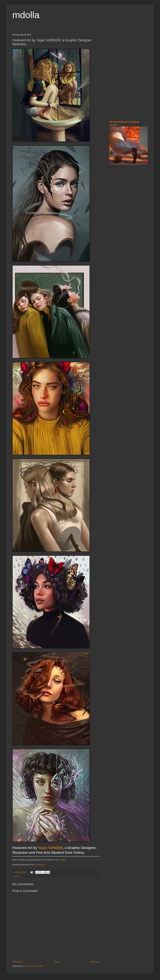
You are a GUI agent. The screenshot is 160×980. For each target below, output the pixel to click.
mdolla (26, 15)
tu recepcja (40, 865)
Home (57, 962)
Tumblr (62, 860)
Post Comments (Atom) (33, 966)
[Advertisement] (128, 95)
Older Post (95, 962)
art (20, 876)
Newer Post (18, 962)
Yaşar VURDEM (50, 848)
